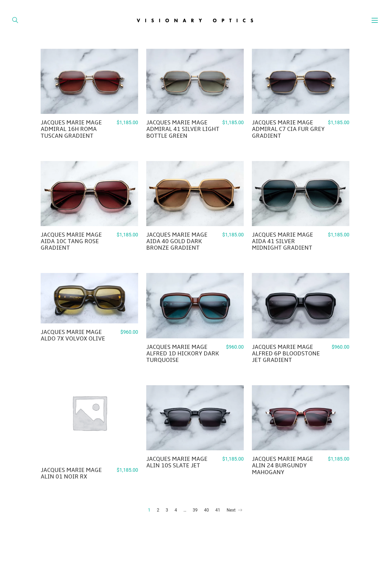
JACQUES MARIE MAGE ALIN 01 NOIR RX (71, 473)
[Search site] (15, 21)
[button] (375, 20)
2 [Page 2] (158, 510)
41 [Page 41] (218, 510)
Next (234, 510)
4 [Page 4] (176, 510)
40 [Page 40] (206, 510)
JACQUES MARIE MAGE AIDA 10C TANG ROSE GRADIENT (71, 241)
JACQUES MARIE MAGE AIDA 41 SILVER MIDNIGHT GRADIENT (282, 241)
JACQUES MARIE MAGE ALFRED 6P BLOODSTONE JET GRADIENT (286, 354)
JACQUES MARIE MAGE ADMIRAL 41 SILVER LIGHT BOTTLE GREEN (183, 129)
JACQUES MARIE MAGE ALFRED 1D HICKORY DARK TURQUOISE (183, 354)
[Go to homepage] (195, 20)
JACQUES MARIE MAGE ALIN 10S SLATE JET (177, 462)
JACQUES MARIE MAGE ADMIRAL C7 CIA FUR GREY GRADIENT (288, 129)
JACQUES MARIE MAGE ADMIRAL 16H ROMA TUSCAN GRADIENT (71, 129)
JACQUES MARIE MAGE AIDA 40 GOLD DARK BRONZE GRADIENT (177, 241)
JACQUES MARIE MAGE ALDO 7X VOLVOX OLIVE (73, 335)
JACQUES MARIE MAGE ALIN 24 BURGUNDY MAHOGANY (282, 466)
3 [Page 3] (167, 510)
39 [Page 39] (195, 510)
